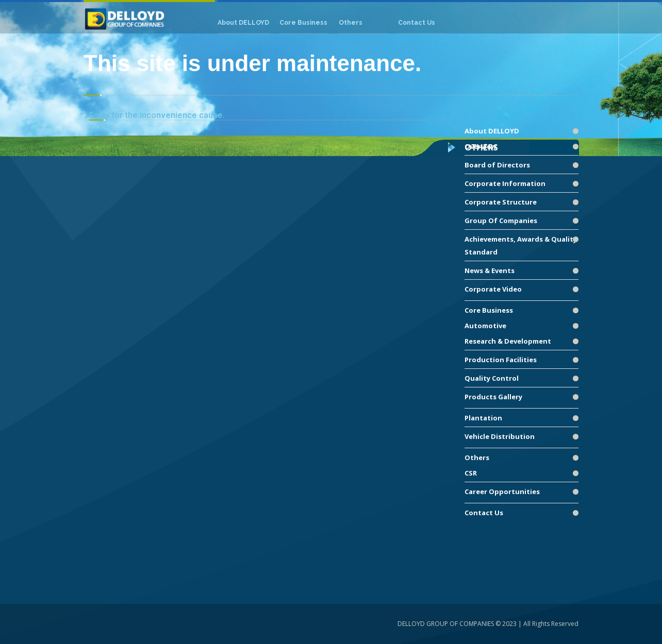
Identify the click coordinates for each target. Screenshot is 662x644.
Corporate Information (505, 183)
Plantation (483, 418)
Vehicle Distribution (500, 436)
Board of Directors (497, 165)
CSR (471, 473)
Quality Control (492, 378)
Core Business (489, 310)
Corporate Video (493, 289)
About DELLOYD (492, 131)
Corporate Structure (501, 202)
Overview (481, 146)
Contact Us (484, 513)
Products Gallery (493, 397)
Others (477, 457)
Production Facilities (501, 360)
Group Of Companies (501, 221)
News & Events (490, 270)
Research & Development (508, 341)
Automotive (485, 326)
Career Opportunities (502, 492)
